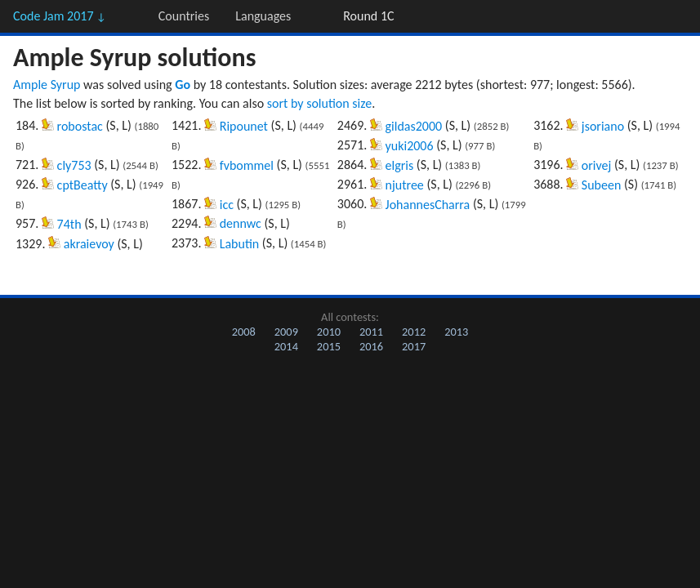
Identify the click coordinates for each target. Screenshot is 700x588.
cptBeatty (82, 185)
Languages (263, 16)
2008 (244, 332)
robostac (80, 126)
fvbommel (247, 165)
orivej (597, 165)
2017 (414, 346)
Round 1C (368, 16)
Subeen (602, 185)
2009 (286, 332)
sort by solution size (319, 103)
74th (69, 224)
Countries (184, 16)
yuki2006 (410, 146)
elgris (400, 165)
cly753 (74, 165)
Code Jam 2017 (60, 16)
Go (183, 85)
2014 (286, 346)
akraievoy (89, 244)
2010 (329, 332)
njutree (405, 185)
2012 (414, 332)
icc (227, 205)
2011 (371, 332)
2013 (456, 332)
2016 (371, 346)
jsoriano (603, 126)
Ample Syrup (47, 85)
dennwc (241, 223)
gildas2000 (414, 126)
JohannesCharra (428, 205)
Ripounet (244, 126)
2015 (329, 346)
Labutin (240, 244)
